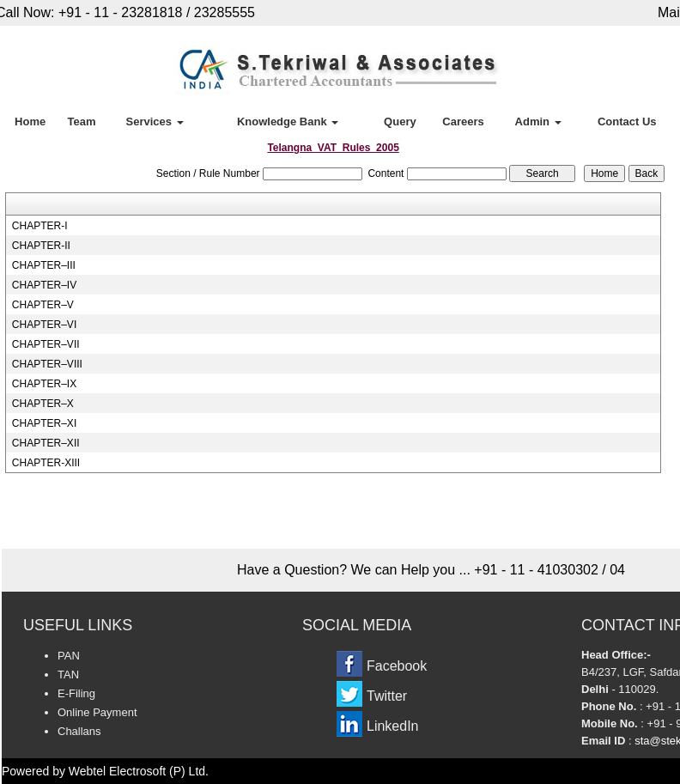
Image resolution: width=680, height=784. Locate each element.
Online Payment (97, 712)
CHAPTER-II (41, 246)
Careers (463, 122)
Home (30, 122)
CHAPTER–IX (44, 384)
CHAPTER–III (44, 265)
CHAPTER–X (43, 404)
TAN (68, 675)
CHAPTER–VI (44, 325)
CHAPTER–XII (46, 443)
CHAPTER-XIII (46, 463)
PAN (69, 656)
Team (81, 122)
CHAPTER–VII (46, 344)
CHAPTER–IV (44, 285)
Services (155, 122)
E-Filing (76, 693)
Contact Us (627, 122)
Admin (538, 122)
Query (400, 122)
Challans (79, 731)
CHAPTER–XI (44, 423)
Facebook (397, 666)
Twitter (387, 696)
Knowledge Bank (288, 122)
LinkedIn (393, 726)
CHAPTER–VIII (47, 364)
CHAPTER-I (40, 226)
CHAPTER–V (43, 305)
